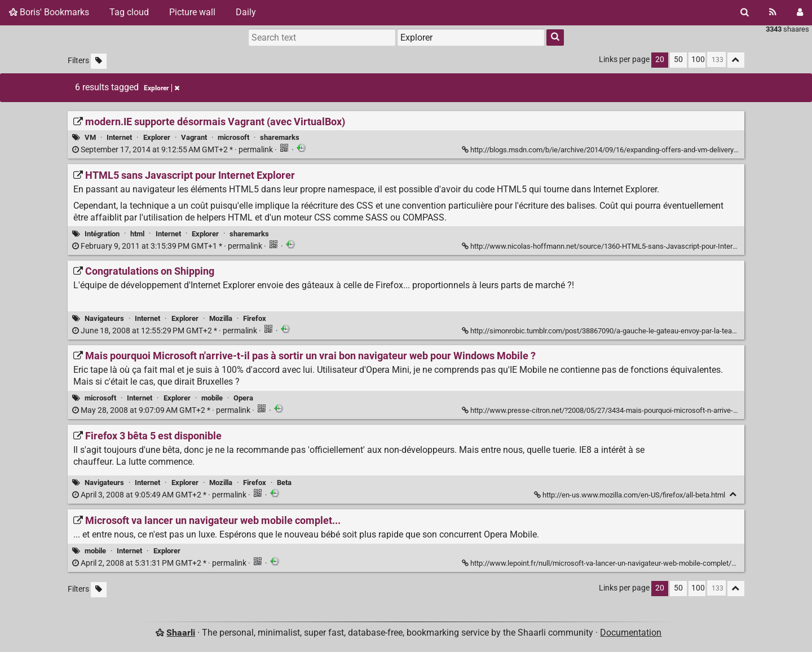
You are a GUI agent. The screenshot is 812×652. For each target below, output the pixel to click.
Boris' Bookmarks (49, 12)
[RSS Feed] (773, 12)
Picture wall (192, 12)
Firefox (255, 318)
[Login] (800, 12)
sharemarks (280, 137)
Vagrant (194, 137)
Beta (284, 483)
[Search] (745, 12)
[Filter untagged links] (99, 61)
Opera (243, 398)
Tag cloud (129, 12)
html (137, 234)
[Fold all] (736, 60)
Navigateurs (104, 318)
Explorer (157, 137)
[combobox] (471, 37)
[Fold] (733, 494)
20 (660, 60)
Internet (119, 137)
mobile (212, 398)
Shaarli (181, 633)
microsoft (233, 137)
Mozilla (221, 318)
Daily (246, 12)
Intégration (102, 234)
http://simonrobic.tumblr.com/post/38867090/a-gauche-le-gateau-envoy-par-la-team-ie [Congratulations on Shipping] (605, 331)
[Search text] (322, 37)
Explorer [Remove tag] (162, 88)
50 (678, 60)
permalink (173, 150)
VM (90, 137)
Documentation (631, 633)
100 (698, 60)
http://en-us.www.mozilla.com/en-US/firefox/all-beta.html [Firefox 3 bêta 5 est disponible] (630, 495)
